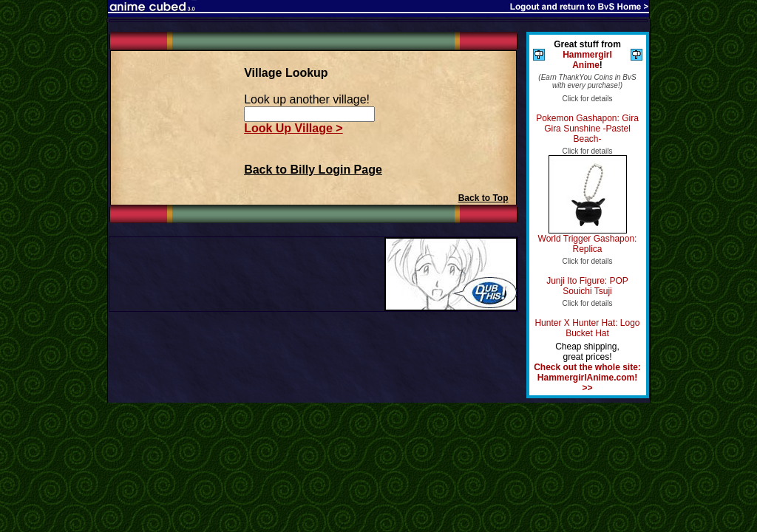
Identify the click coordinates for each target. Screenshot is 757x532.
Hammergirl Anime (587, 60)
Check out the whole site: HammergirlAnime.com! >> (587, 378)
